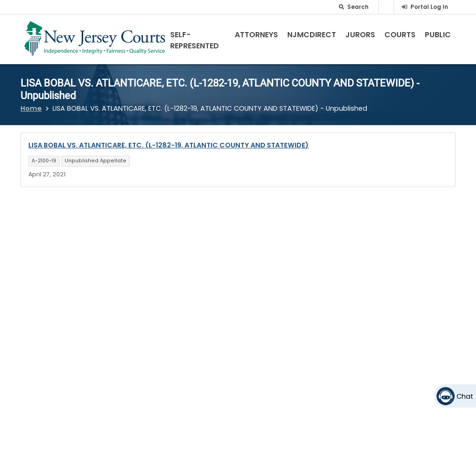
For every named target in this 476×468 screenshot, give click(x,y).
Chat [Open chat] (465, 396)
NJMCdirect (312, 35)
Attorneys (256, 35)
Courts (400, 35)
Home (31, 108)
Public (438, 35)
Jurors (360, 35)
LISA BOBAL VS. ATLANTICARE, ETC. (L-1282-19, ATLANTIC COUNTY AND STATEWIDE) (169, 145)
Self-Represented (195, 40)
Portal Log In (429, 7)
